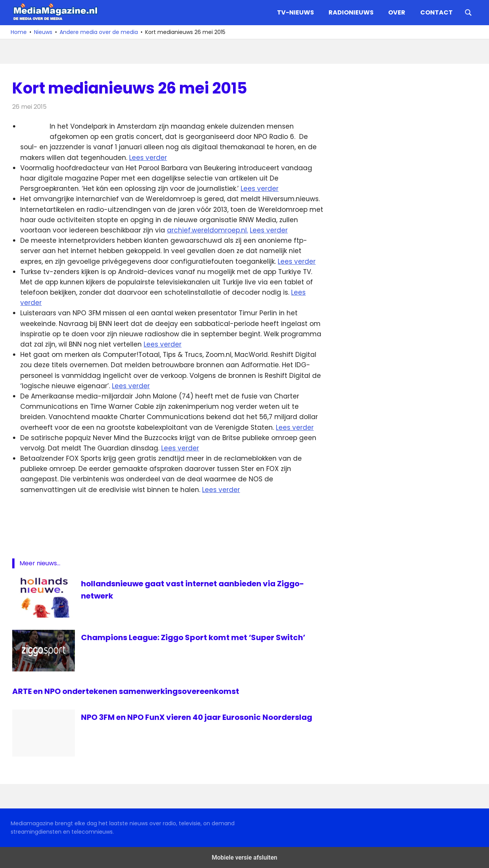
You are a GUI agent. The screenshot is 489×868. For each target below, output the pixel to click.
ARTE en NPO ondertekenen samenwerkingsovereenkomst (126, 691)
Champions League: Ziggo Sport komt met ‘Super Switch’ (193, 637)
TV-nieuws (296, 12)
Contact (436, 12)
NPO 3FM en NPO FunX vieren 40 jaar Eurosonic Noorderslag (197, 717)
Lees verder (148, 158)
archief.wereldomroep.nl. (207, 230)
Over (397, 12)
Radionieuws (351, 12)
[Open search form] (468, 12)
